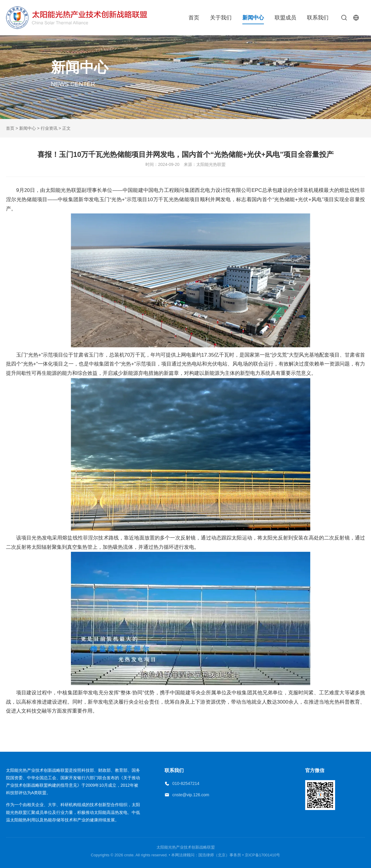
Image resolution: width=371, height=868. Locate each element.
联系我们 (318, 18)
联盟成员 (285, 18)
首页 (194, 18)
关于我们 (221, 18)
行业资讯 (49, 128)
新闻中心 (253, 18)
